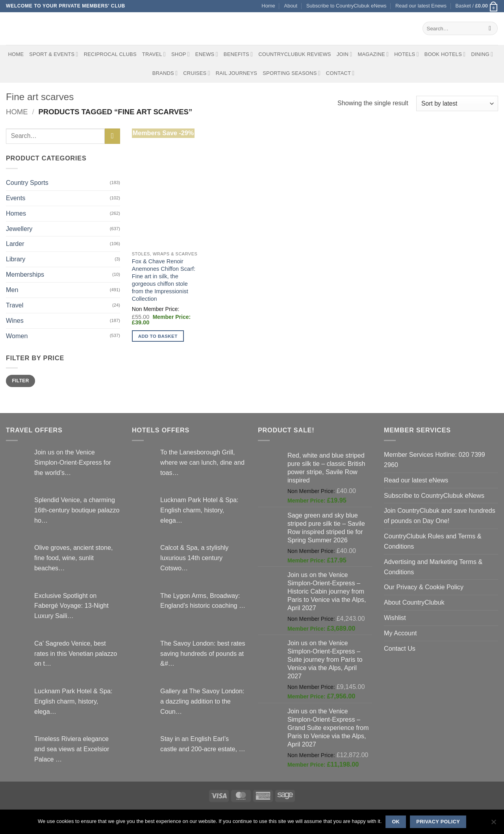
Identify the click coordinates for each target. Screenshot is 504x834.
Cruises (196, 73)
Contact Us (400, 648)
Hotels (407, 54)
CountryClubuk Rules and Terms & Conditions (433, 541)
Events (16, 198)
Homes (16, 213)
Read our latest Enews (421, 6)
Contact (340, 73)
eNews (207, 54)
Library (16, 259)
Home (268, 6)
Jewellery (19, 229)
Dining (482, 54)
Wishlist (395, 618)
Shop (181, 54)
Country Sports (27, 182)
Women (17, 336)
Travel (154, 54)
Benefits (238, 54)
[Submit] (490, 28)
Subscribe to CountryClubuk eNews (346, 6)
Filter (20, 381)
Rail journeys (236, 73)
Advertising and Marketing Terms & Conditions (433, 567)
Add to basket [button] (158, 336)
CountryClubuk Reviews (295, 54)
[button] (477, 6)
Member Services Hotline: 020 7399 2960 (435, 460)
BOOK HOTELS (445, 54)
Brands (165, 73)
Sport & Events (54, 54)
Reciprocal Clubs (110, 54)
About (291, 6)
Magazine (373, 54)
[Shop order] (457, 103)
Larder (15, 244)
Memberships (25, 274)
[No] (493, 824)
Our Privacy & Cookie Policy (424, 587)
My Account (400, 633)
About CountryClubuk (414, 602)
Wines (15, 320)
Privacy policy (438, 822)
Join (345, 54)
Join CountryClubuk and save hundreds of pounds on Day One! (440, 516)
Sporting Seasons (292, 73)
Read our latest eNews (416, 480)
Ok (396, 822)
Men (12, 290)
